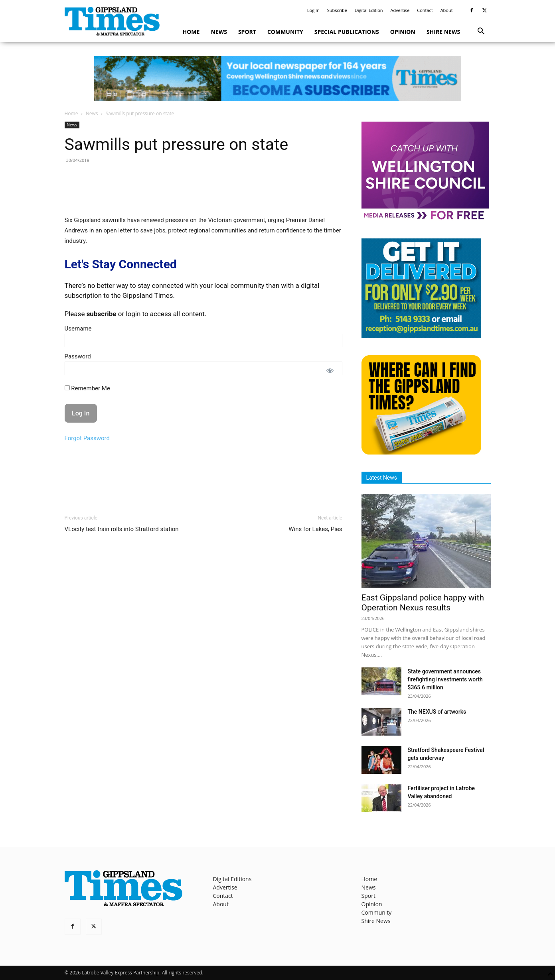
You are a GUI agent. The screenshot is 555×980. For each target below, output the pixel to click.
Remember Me (87, 388)
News (219, 32)
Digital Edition (369, 10)
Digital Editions (232, 879)
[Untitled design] (421, 336)
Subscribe (337, 10)
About (447, 10)
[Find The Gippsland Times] (421, 452)
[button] (481, 32)
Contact (425, 10)
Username (78, 329)
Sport (247, 32)
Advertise (400, 10)
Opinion (403, 32)
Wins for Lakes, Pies (315, 529)
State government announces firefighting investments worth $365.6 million (445, 679)
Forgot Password (87, 438)
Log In (313, 10)
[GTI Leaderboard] (277, 79)
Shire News (443, 32)
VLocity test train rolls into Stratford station (122, 529)
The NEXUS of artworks (437, 712)
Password (78, 356)
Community (285, 32)
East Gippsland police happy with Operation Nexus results (423, 603)
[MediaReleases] (425, 219)
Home (191, 32)
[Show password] (330, 370)
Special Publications (347, 32)
